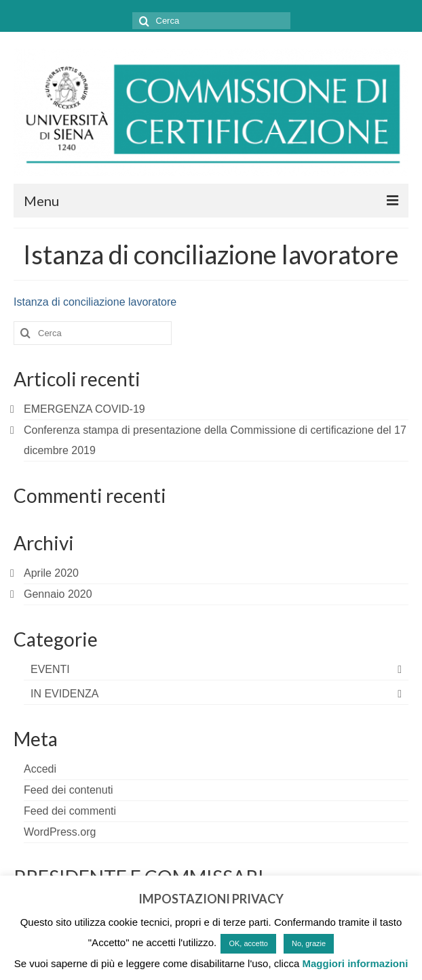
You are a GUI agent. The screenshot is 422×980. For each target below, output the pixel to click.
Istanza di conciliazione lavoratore (95, 302)
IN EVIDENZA (64, 694)
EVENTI (50, 669)
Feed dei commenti (70, 811)
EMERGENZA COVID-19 (84, 409)
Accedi (40, 769)
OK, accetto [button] (248, 943)
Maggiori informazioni (355, 963)
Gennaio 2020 (58, 594)
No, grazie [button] (309, 943)
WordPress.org (60, 832)
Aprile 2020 (51, 573)
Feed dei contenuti (69, 790)
